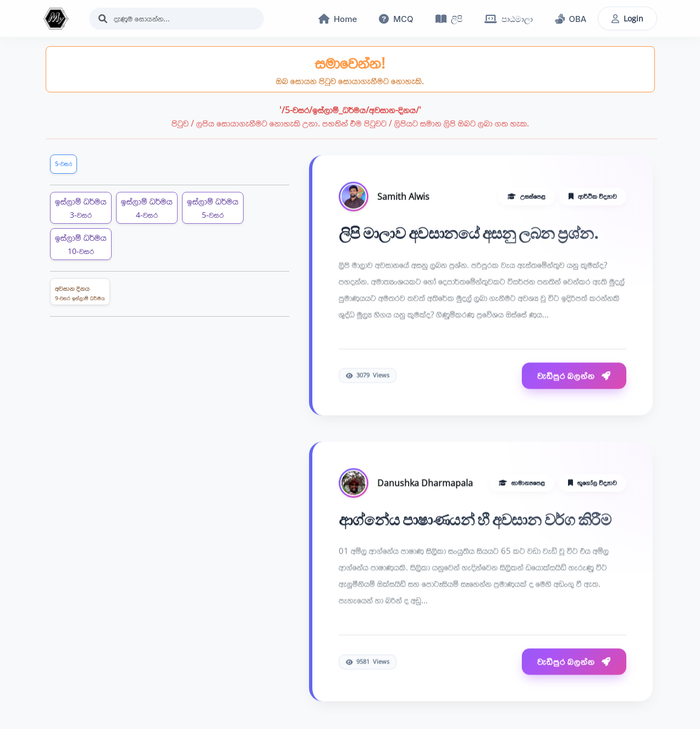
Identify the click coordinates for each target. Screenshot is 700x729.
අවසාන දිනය (80, 293)
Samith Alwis (403, 197)
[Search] (177, 19)
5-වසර (64, 164)
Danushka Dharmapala (425, 483)
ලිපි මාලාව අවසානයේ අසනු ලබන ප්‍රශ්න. (469, 234)
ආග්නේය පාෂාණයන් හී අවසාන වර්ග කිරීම (475, 520)
